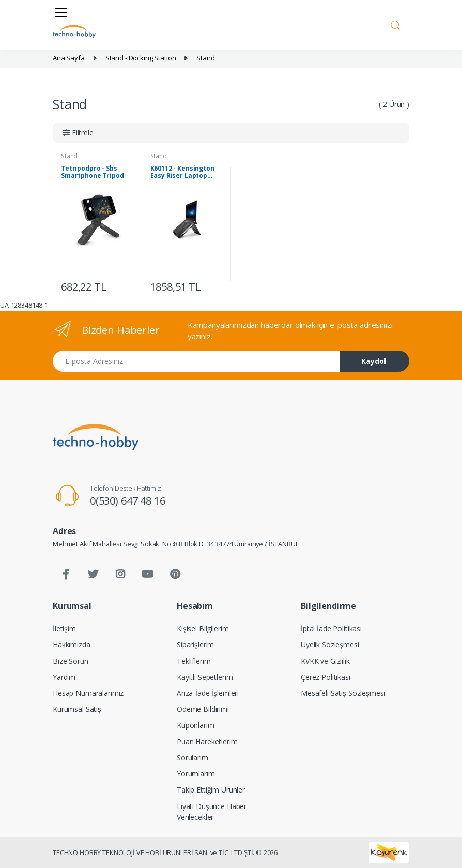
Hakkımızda (72, 644)
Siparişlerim (195, 644)
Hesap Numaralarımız (88, 693)
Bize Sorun (71, 661)
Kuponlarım (196, 725)
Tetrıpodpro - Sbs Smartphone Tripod (93, 172)
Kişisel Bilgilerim (203, 628)
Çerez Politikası (326, 677)
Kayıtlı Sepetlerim (205, 677)
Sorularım (192, 758)
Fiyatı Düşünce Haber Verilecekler (212, 812)
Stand (69, 156)
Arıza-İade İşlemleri (208, 693)
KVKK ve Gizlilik (325, 661)
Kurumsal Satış (77, 709)
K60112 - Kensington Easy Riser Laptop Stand (182, 172)
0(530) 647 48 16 (128, 501)
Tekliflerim (194, 661)
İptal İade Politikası (331, 628)
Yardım (64, 677)
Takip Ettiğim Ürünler (211, 790)
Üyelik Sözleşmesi (330, 644)
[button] (395, 24)
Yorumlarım (196, 774)
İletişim (64, 628)
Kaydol (374, 361)
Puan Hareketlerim (207, 742)
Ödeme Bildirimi (203, 709)
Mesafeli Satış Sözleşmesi (343, 693)
